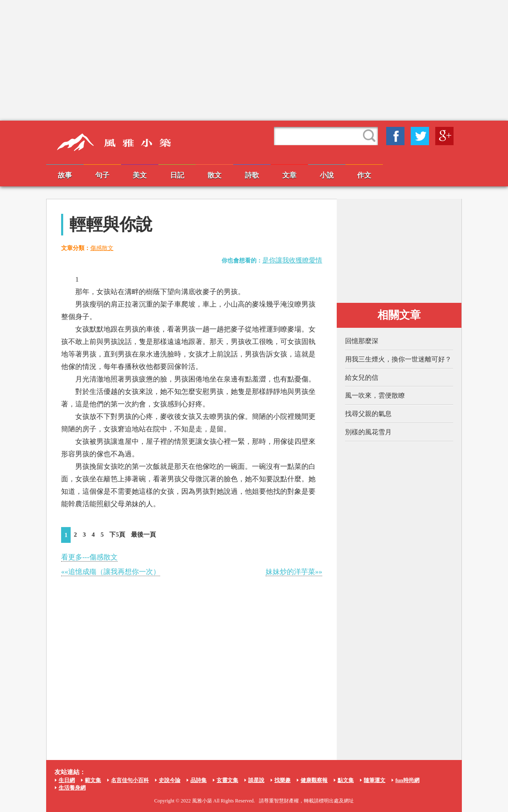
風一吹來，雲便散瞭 (375, 395)
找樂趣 (282, 780)
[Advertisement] (254, 60)
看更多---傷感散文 (89, 557)
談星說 (256, 780)
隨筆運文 (375, 780)
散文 (215, 175)
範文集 (93, 780)
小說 (327, 175)
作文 (364, 175)
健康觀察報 (314, 780)
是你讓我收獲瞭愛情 (292, 260)
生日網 (67, 780)
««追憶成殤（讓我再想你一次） (111, 572)
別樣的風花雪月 (368, 432)
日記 (177, 175)
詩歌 (252, 175)
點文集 (346, 780)
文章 (289, 175)
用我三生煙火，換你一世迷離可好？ (398, 359)
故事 (65, 175)
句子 (102, 175)
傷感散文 (102, 248)
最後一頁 (143, 535)
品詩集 (199, 780)
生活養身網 (72, 788)
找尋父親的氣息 (368, 414)
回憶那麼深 (362, 341)
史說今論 (170, 780)
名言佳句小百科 (130, 780)
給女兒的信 (362, 378)
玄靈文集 (227, 780)
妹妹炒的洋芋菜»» (294, 572)
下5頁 (117, 535)
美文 (140, 175)
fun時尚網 (407, 780)
